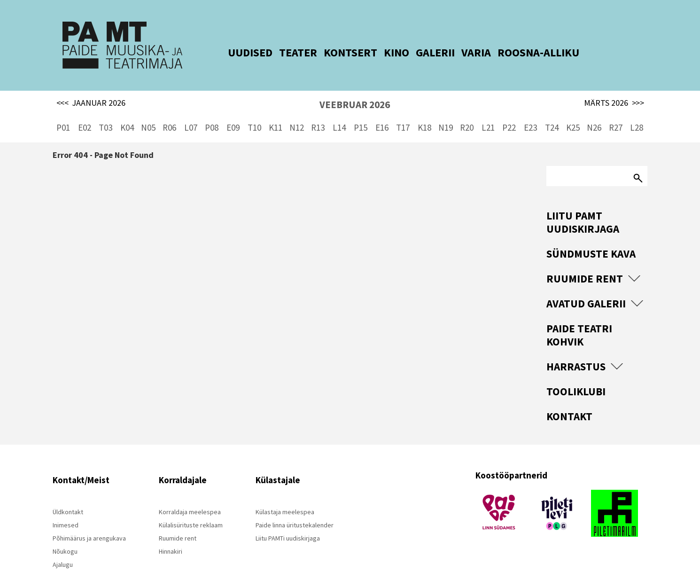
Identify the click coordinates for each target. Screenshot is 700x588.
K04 (127, 113)
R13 (318, 113)
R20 (467, 113)
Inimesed (66, 510)
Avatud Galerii (586, 289)
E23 (530, 113)
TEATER (285, 52)
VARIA (463, 52)
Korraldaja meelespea (190, 497)
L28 (637, 113)
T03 (105, 113)
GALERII (422, 52)
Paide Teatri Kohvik (579, 320)
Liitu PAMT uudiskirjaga (583, 208)
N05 (148, 113)
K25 (573, 113)
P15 (361, 113)
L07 (191, 113)
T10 (254, 113)
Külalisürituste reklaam (191, 510)
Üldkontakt (68, 497)
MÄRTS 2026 (614, 88)
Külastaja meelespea (285, 497)
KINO (383, 52)
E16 (382, 113)
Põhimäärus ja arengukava (89, 524)
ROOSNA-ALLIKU (525, 52)
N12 (297, 113)
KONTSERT (337, 52)
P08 (212, 113)
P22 (509, 113)
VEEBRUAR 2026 (355, 90)
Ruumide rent (585, 264)
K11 (276, 113)
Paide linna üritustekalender (295, 510)
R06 (169, 113)
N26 (594, 113)
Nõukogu (65, 537)
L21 (488, 113)
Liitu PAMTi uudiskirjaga (288, 524)
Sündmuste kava (591, 239)
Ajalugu (63, 550)
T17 (403, 113)
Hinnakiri (171, 537)
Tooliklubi (576, 377)
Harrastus (576, 352)
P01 (63, 113)
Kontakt (569, 402)
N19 (446, 113)
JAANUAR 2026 (91, 88)
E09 (233, 113)
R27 (616, 113)
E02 (85, 113)
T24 (552, 113)
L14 (339, 113)
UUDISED (237, 52)
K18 (424, 113)
